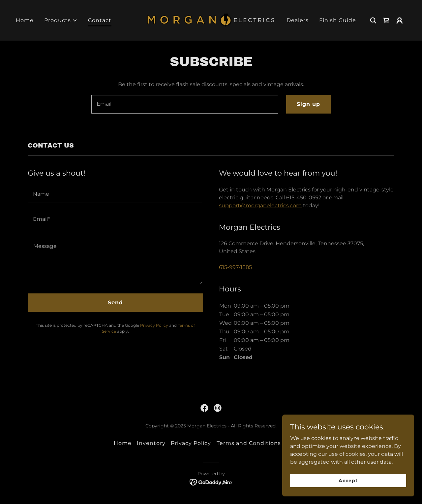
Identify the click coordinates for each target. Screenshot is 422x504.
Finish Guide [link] (338, 20)
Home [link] (25, 20)
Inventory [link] (151, 443)
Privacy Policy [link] (154, 325)
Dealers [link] (298, 20)
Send (115, 302)
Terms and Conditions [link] (249, 443)
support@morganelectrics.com (260, 205)
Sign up (308, 104)
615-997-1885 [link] (235, 267)
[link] (211, 20)
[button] (61, 20)
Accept (348, 480)
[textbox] (185, 104)
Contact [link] (100, 20)
